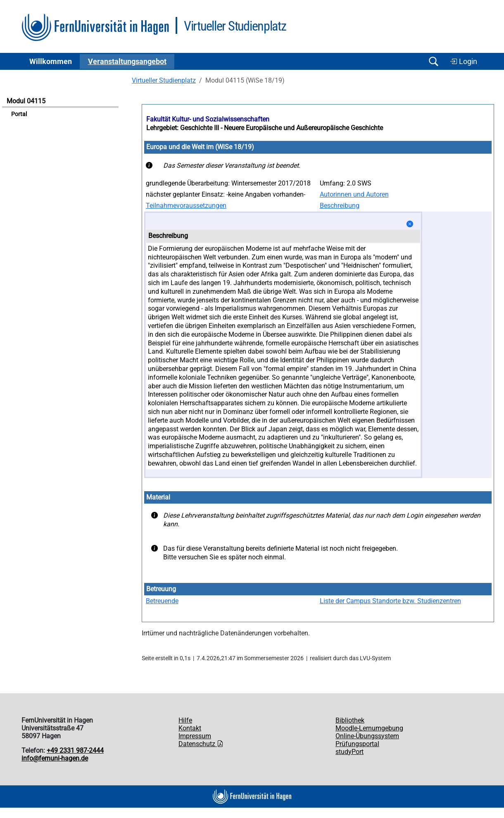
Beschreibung (340, 206)
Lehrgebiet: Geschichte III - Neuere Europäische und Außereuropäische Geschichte (265, 128)
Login (464, 62)
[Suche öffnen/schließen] (433, 61)
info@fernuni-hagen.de (55, 758)
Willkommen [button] (51, 62)
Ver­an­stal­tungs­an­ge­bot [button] (127, 62)
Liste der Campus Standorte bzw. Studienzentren (390, 601)
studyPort (349, 752)
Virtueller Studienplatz (164, 80)
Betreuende (162, 601)
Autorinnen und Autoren (354, 194)
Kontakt (190, 728)
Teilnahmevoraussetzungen (186, 206)
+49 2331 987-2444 (75, 750)
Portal (19, 114)
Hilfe (185, 720)
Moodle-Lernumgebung (369, 728)
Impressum (195, 736)
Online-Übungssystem (367, 736)
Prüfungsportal (357, 744)
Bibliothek (350, 720)
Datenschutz (201, 744)
